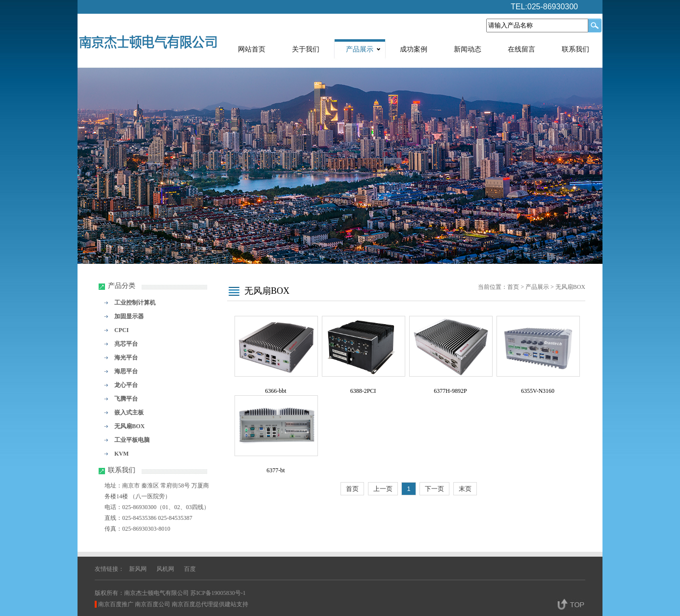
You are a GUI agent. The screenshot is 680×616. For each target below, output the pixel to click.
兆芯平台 (126, 344)
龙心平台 (126, 385)
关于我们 (306, 49)
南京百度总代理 (192, 604)
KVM (121, 454)
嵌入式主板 (129, 412)
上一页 (383, 489)
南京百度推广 (116, 604)
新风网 (138, 569)
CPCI (121, 330)
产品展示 (360, 49)
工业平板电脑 (132, 440)
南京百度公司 (153, 604)
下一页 (434, 489)
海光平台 (126, 358)
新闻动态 (468, 49)
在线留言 (522, 49)
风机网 (165, 569)
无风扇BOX (130, 426)
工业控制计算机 (135, 303)
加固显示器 (129, 316)
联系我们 (575, 49)
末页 (465, 489)
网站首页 (252, 49)
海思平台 (126, 371)
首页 (513, 287)
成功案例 (414, 49)
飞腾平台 (126, 399)
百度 (190, 569)
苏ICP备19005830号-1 (218, 593)
